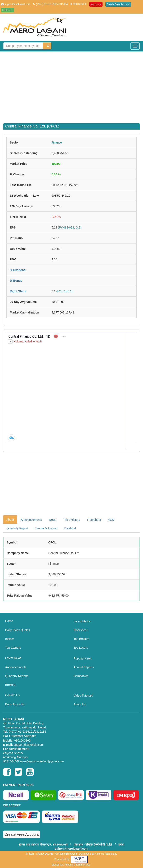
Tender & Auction (46, 528)
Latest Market (83, 621)
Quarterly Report (17, 528)
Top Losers (81, 648)
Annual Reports (84, 667)
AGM (111, 520)
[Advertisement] (73, 85)
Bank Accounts (15, 704)
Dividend (70, 528)
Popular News (83, 658)
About (10, 520)
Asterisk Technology (106, 854)
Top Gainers (13, 648)
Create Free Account (118, 4)
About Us (80, 704)
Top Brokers (82, 639)
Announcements (31, 520)
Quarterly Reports (17, 676)
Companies (81, 676)
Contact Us (12, 695)
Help (8, 10)
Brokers (10, 685)
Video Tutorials (83, 696)
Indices (10, 639)
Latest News (13, 658)
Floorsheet (94, 520)
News (53, 520)
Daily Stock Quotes (18, 630)
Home (9, 621)
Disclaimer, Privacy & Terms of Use (71, 865)
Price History (72, 520)
